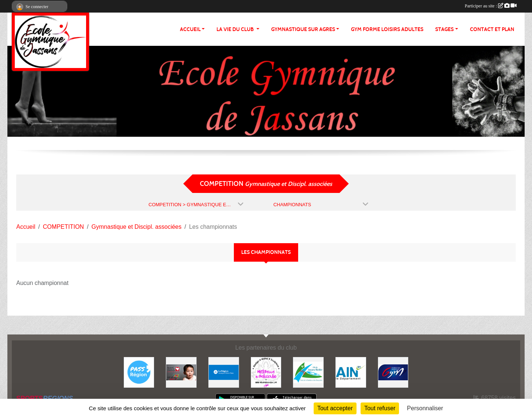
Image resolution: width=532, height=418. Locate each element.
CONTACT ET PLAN (492, 29)
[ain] (351, 372)
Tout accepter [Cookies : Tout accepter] (335, 408)
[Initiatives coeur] (181, 372)
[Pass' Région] (139, 372)
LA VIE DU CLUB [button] (236, 29)
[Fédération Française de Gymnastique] (393, 372)
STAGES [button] (444, 29)
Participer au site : (491, 6)
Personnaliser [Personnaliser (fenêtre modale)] (425, 408)
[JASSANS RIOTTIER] (308, 372)
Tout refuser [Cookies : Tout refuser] (380, 408)
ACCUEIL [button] (190, 29)
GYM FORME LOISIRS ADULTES (387, 29)
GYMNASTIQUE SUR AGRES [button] (303, 29)
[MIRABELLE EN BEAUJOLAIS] (266, 372)
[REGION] (224, 372)
